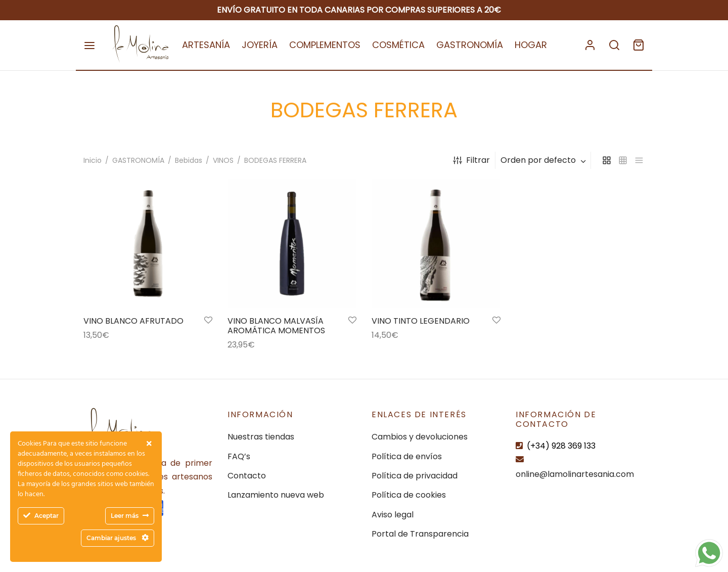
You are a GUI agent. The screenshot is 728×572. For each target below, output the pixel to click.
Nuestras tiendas (261, 437)
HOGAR (531, 45)
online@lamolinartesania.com (575, 474)
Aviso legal (393, 515)
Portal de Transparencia (420, 534)
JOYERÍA (260, 45)
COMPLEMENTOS (325, 45)
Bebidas (189, 160)
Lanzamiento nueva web (276, 495)
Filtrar (471, 160)
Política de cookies (409, 495)
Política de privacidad (415, 476)
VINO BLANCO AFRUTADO (133, 322)
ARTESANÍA (206, 45)
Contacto (247, 476)
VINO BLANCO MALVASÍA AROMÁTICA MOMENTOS (276, 327)
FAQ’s (239, 456)
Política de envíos (407, 456)
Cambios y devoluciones (420, 437)
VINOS (223, 160)
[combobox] (544, 160)
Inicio (93, 160)
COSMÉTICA (398, 45)
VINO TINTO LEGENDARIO (421, 322)
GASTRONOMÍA (470, 45)
